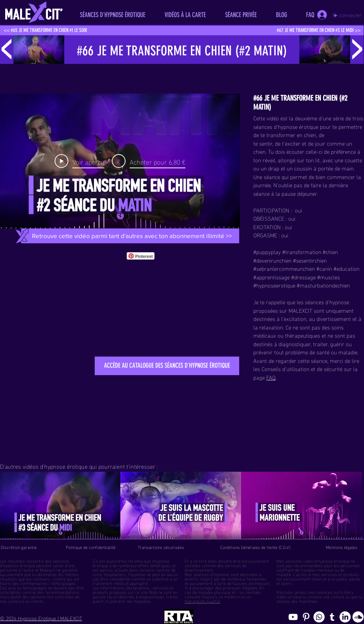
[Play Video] (79, 161)
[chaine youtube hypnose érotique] (293, 617)
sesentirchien (311, 260)
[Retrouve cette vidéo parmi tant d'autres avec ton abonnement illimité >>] (132, 236)
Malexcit (48, 569)
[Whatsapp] (319, 617)
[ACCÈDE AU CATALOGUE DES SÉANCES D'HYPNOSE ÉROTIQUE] (167, 366)
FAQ (271, 377)
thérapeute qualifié (202, 601)
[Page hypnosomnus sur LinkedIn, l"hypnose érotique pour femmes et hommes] (345, 617)
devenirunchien (274, 260)
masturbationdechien (325, 285)
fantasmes (257, 578)
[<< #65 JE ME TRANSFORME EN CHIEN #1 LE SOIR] (45, 30)
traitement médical (110, 583)
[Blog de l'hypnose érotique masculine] (332, 617)
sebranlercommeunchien (286, 268)
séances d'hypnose (211, 574)
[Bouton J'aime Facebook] (176, 256)
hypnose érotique (19, 565)
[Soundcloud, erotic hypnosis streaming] (358, 617)
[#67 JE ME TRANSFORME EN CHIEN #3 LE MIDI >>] (318, 30)
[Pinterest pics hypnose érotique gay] (306, 617)
